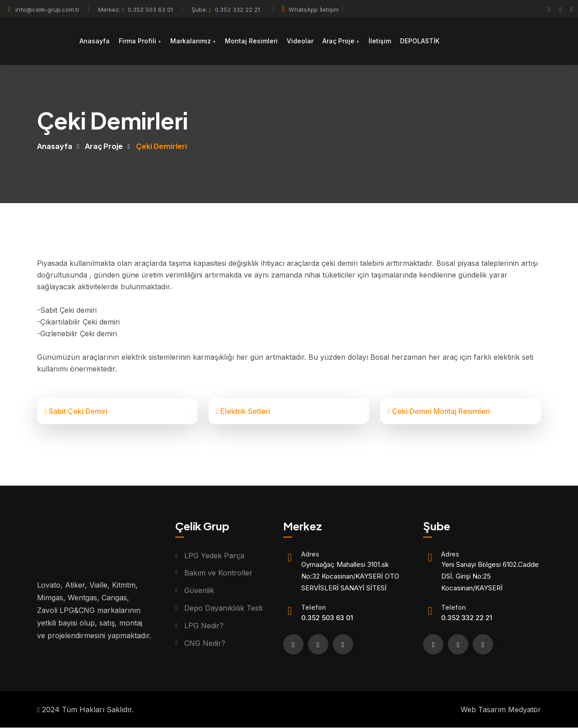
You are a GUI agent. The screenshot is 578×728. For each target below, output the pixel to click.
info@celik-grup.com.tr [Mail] (47, 9)
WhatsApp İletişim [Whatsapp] (311, 9)
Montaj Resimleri (251, 41)
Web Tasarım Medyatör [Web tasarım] (501, 710)
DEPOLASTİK (420, 41)
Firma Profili (138, 41)
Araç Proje (338, 41)
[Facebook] (549, 9)
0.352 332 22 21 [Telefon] (235, 9)
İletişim (380, 41)
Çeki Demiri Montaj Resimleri (439, 411)
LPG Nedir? (204, 626)
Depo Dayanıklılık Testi (223, 608)
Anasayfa (95, 41)
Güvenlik (199, 591)
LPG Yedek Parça (214, 556)
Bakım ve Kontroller (218, 573)
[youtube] (571, 9)
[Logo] (37, 41)
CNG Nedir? (205, 644)
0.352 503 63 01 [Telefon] (147, 9)
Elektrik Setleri (243, 411)
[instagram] (561, 9)
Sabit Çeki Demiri (76, 411)
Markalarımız (191, 41)
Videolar (300, 41)
